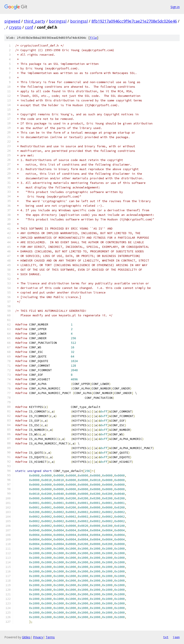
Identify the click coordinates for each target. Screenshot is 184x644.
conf (29, 27)
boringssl (58, 21)
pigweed (12, 21)
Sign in (175, 7)
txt (166, 637)
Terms (50, 637)
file (93, 38)
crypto (15, 27)
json (176, 637)
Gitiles (26, 637)
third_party (35, 21)
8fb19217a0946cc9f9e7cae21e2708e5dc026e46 (134, 21)
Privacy (38, 637)
